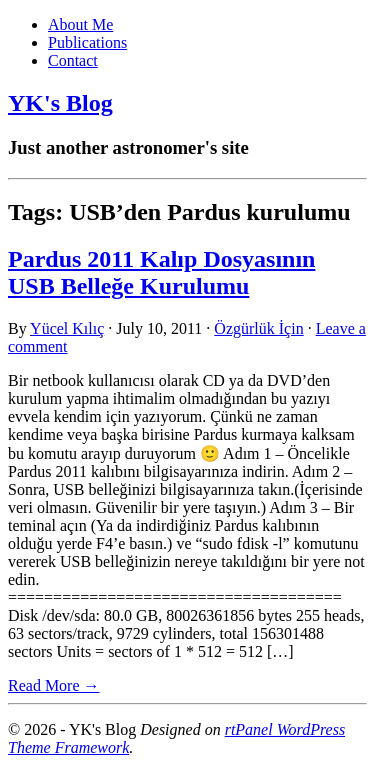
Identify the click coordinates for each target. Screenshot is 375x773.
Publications (87, 42)
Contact (73, 60)
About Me (80, 24)
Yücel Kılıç (67, 328)
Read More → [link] (54, 685)
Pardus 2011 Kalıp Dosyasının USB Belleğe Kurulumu (161, 272)
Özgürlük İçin (258, 328)
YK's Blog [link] (60, 103)
